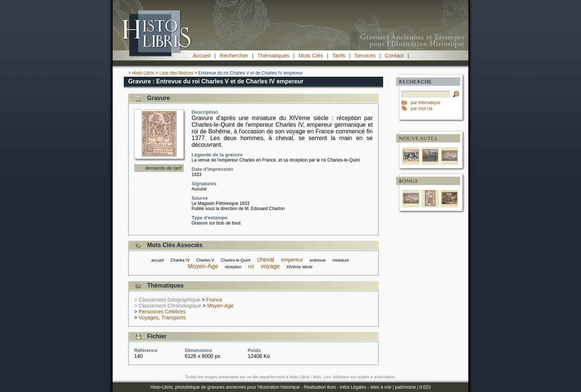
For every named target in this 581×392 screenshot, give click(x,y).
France (215, 300)
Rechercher (234, 55)
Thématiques (273, 55)
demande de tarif (163, 168)
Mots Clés (311, 55)
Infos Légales (353, 387)
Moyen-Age (203, 266)
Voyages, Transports (162, 318)
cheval (266, 260)
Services (365, 55)
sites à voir (381, 387)
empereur (292, 260)
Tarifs (339, 55)
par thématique (425, 103)
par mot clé (421, 109)
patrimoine (405, 387)
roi (251, 266)
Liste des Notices (176, 73)
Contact (394, 55)
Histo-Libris (143, 73)
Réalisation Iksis (320, 387)
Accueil (202, 55)
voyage (270, 266)
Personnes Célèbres (162, 312)
